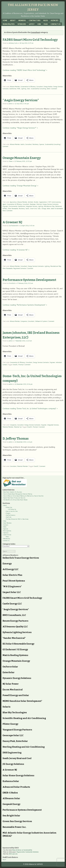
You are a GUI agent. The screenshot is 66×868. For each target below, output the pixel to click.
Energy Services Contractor (51, 204)
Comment (54, 89)
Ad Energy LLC (10, 569)
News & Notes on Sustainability (22, 850)
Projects (8, 513)
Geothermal (13, 89)
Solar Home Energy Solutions (18, 776)
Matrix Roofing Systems (15, 655)
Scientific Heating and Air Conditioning (24, 718)
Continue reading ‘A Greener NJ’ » (16, 250)
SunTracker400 (13, 226)
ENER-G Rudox (10, 793)
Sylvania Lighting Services (17, 632)
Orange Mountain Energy (22, 158)
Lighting (24, 89)
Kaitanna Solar (11, 781)
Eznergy (7, 564)
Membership (7, 539)
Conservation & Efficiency (28, 87)
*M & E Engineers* (12, 586)
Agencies (55, 20)
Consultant (40, 87)
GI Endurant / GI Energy (15, 650)
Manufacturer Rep (49, 206)
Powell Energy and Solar (16, 695)
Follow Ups (9, 507)
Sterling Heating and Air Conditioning (24, 747)
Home (5, 20)
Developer (33, 204)
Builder (36, 202)
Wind (4, 211)
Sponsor (42, 144)
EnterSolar (9, 672)
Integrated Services (32, 206)
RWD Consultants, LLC (14, 615)
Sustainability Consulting (38, 89)
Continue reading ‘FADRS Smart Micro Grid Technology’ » (25, 70)
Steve (10, 161)
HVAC (19, 89)
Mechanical (58, 206)
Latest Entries (7, 535)
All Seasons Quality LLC (15, 627)
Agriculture (13, 202)
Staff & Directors (11, 515)
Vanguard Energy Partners (17, 730)
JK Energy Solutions (13, 764)
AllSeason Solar (11, 798)
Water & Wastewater (57, 209)
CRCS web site (13, 854)
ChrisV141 (12, 283)
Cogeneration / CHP (45, 202)
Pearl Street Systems (14, 581)
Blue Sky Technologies (15, 713)
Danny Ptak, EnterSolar (15, 741)
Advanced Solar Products (16, 787)
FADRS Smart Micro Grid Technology (30, 40)
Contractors (35, 20)
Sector (27, 209)
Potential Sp (18, 427)
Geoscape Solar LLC (13, 735)
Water (49, 89)
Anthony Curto (13, 43)
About (13, 20)
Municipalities (9, 24)
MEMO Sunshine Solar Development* (22, 701)
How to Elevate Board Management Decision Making (18, 494)
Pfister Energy (10, 724)
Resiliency (35, 144)
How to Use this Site (12, 511)
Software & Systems (41, 321)
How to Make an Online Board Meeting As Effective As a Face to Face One (23, 496)
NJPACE (5, 209)
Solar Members (7, 523)
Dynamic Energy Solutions (17, 678)
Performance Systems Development (29, 280)
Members (22, 20)
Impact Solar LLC (12, 592)
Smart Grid (33, 209)
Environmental (13, 206)
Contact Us (56, 24)
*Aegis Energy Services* (21, 100)
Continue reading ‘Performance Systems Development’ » (25, 305)
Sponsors (22, 24)
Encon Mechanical (13, 690)
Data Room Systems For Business (13, 492)
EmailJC (15, 365)
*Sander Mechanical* (14, 638)
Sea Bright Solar (11, 816)
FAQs (46, 24)
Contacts (6, 525)
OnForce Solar (10, 667)
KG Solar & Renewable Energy (18, 644)
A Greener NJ (12, 222)
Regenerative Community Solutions (28, 852)
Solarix (7, 707)
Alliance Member (15, 87)
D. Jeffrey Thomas (16, 439)
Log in (4, 859)
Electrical (39, 204)
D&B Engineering (12, 753)
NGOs (46, 20)
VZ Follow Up (12, 509)
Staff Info (9, 517)
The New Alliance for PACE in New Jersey (17, 519)
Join (39, 24)
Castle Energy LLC (12, 604)
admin (11, 104)
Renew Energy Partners (15, 621)
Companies (24, 321)
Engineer (5, 206)
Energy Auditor (48, 87)
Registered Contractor (20, 268)
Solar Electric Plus (12, 575)
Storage (44, 209)
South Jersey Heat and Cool (17, 758)
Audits (23, 144)
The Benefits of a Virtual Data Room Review (15, 500)
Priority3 (21, 365)
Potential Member (8, 427)
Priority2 (35, 427)
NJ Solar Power (11, 684)
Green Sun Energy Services (17, 821)
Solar (28, 89)
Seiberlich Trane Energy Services (21, 558)
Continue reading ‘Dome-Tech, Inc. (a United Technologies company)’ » (30, 408)
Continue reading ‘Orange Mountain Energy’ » (20, 186)
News (7, 537)
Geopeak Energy (11, 804)
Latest (32, 24)
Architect (31, 202)
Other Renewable (13, 209)
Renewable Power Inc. (14, 827)
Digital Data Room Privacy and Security (14, 498)
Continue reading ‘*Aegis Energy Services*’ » (20, 128)
